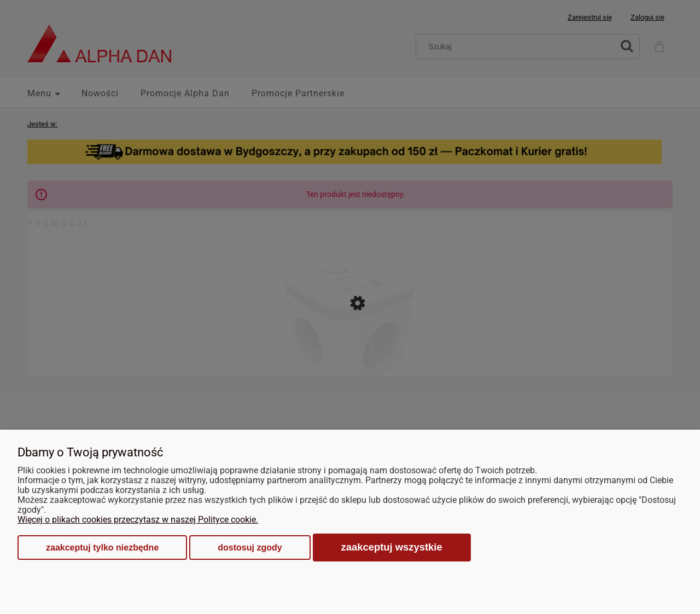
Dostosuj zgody (250, 548)
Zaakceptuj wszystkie (392, 547)
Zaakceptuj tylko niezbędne (102, 548)
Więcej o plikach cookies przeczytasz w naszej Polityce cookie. (138, 520)
